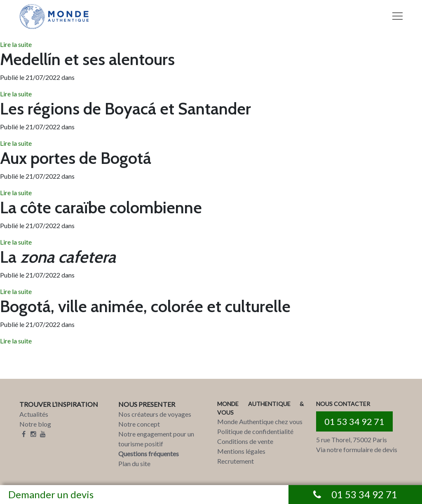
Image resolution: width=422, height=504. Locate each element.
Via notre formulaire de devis (357, 449)
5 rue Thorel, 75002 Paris (352, 440)
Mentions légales (241, 451)
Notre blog (35, 424)
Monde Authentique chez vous (260, 421)
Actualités (34, 414)
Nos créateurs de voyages (155, 414)
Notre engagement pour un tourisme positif (156, 439)
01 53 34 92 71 (354, 421)
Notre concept (139, 424)
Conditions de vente (245, 441)
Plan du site (134, 463)
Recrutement (236, 461)
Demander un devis (51, 494)
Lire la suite (16, 44)
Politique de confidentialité (255, 431)
